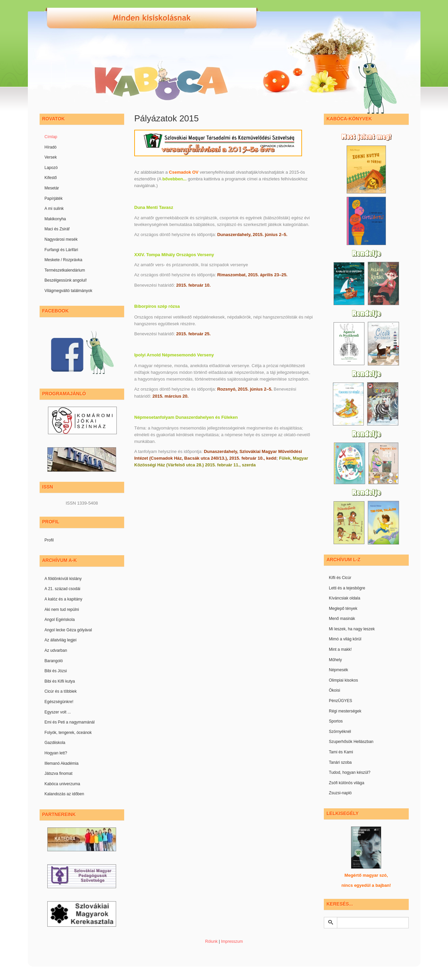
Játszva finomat (59, 773)
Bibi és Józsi (56, 671)
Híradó (51, 147)
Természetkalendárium (65, 270)
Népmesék (338, 670)
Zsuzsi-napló (340, 793)
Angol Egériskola (60, 620)
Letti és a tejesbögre (347, 588)
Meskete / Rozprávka (64, 260)
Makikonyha (55, 219)
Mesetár (52, 188)
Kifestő (51, 178)
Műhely (335, 660)
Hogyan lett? (56, 753)
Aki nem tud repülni (62, 610)
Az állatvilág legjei (61, 640)
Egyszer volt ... (58, 712)
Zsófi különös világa (346, 783)
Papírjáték (54, 198)
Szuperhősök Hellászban (351, 742)
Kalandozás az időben (64, 794)
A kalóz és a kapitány (64, 599)
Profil (49, 540)
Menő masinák (342, 619)
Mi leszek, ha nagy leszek (352, 629)
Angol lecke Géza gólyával (68, 630)
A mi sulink (54, 209)
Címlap (51, 137)
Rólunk (211, 941)
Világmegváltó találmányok (69, 291)
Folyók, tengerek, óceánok (68, 733)
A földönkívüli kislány (63, 579)
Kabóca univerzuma (62, 784)
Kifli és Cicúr (340, 578)
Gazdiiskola (55, 743)
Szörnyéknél (340, 732)
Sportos (336, 721)
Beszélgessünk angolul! (66, 280)
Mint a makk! (340, 649)
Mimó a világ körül (345, 639)
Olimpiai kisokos (343, 680)
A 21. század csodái (63, 589)
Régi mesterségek (345, 711)
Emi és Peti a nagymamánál (70, 722)
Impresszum (232, 941)
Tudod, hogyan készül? (350, 772)
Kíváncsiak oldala (344, 598)
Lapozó (51, 168)
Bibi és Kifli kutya (60, 681)
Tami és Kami (341, 752)
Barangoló (54, 661)
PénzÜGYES (340, 701)
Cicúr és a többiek (61, 691)
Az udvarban (56, 650)
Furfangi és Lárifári (61, 250)
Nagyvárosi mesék (61, 239)
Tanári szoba (340, 762)
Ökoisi (334, 690)
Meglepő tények (343, 609)
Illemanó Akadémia (62, 763)
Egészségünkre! (59, 702)
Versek (51, 157)
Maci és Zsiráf (57, 229)
